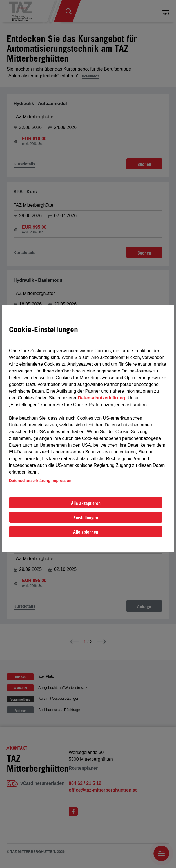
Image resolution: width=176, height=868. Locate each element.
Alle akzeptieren (86, 503)
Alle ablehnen (86, 532)
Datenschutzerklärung (102, 398)
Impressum (62, 481)
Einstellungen (86, 518)
